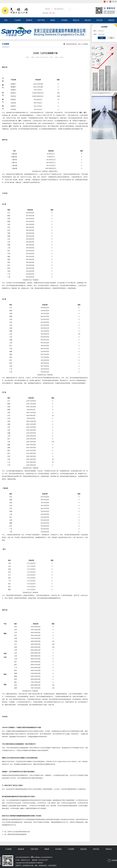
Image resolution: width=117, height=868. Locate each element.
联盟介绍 (76, 20)
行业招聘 (71, 849)
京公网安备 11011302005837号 (43, 857)
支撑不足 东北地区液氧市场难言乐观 (19, 832)
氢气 (51, 13)
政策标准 (29, 20)
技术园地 (64, 20)
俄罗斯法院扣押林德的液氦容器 (17, 834)
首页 (6, 20)
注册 (111, 38)
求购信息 (111, 20)
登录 (102, 38)
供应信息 (99, 20)
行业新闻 (18, 20)
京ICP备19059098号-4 (23, 857)
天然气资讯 (41, 20)
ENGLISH (114, 2)
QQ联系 (114, 860)
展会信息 (88, 20)
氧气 (54, 13)
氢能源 (53, 20)
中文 (107, 2)
